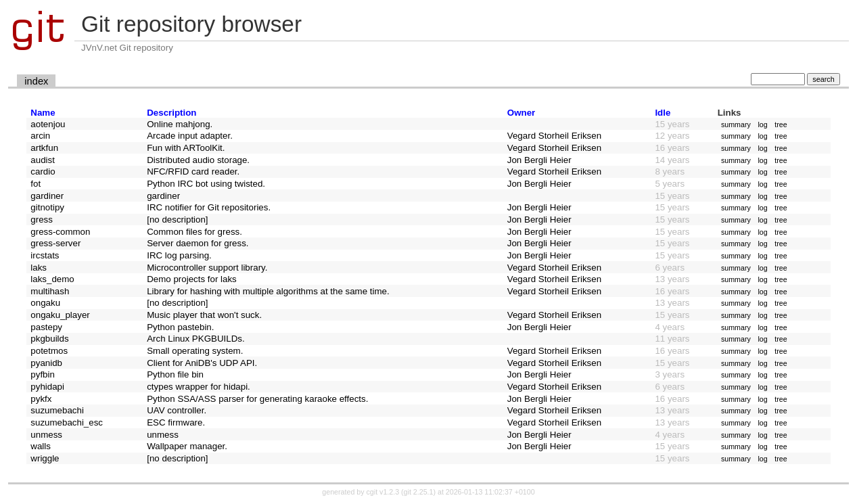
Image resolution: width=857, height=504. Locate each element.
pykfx (41, 399)
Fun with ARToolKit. (186, 148)
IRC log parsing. (179, 255)
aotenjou (48, 124)
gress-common (60, 232)
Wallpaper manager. (187, 446)
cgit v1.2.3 (383, 492)
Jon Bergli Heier (539, 160)
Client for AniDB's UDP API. (202, 363)
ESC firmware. (176, 422)
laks (39, 268)
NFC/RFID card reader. (193, 171)
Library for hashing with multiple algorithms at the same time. (268, 291)
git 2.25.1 (419, 492)
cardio (43, 171)
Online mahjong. (180, 124)
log (762, 124)
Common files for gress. (194, 232)
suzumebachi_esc (67, 422)
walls (41, 446)
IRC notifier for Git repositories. (209, 207)
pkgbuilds (49, 339)
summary (736, 124)
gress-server (55, 243)
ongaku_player (60, 315)
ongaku (45, 303)
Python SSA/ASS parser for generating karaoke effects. (257, 399)
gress (42, 220)
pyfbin (43, 374)
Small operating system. (195, 351)
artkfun (44, 148)
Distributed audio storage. (198, 160)
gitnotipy (47, 207)
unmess (46, 435)
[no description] (177, 220)
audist (43, 160)
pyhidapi (47, 387)
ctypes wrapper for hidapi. (199, 387)
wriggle (45, 458)
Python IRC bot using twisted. (206, 184)
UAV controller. (177, 410)
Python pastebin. (180, 327)
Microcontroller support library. (207, 268)
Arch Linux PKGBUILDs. (195, 339)
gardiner (47, 196)
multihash (50, 291)
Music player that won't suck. (204, 315)
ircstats (45, 255)
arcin (40, 136)
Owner (521, 113)
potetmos (49, 351)
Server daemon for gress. (198, 243)
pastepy (46, 327)
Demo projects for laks (192, 279)
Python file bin (175, 374)
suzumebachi (57, 410)
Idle (663, 113)
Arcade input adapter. (190, 136)
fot (36, 184)
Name (43, 113)
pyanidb (46, 363)
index (36, 81)
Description (171, 113)
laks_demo (52, 279)
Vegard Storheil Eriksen (554, 136)
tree (781, 124)
